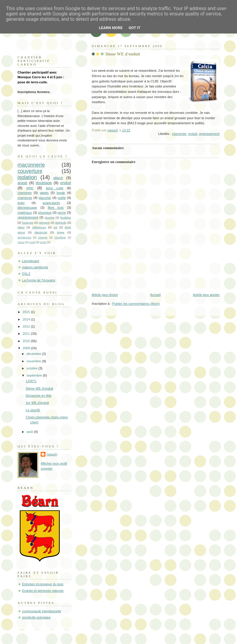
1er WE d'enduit (37, 403)
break (61, 193)
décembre (34, 354)
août (30, 432)
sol (55, 227)
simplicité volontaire (36, 617)
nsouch (52, 454)
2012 (27, 326)
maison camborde (35, 267)
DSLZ (26, 274)
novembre (34, 361)
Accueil (155, 295)
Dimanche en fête (39, 396)
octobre (32, 368)
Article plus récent (105, 295)
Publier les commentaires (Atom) (136, 304)
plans (21, 227)
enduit (192, 134)
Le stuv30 (33, 410)
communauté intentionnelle (42, 611)
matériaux (25, 213)
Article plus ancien (206, 295)
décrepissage (27, 208)
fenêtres (66, 217)
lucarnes (28, 223)
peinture (44, 223)
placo (58, 178)
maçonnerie (31, 165)
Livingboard (30, 261)
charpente (25, 198)
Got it (135, 28)
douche (49, 217)
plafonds (61, 223)
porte (32, 242)
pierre (62, 213)
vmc (30, 188)
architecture (24, 237)
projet (43, 242)
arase (22, 183)
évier (21, 203)
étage (61, 232)
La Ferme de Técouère (39, 280)
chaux (21, 242)
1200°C (31, 381)
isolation (27, 177)
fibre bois (56, 208)
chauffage (60, 237)
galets (44, 193)
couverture (30, 171)
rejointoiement (209, 134)
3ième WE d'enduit (39, 388)
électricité (41, 232)
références (39, 227)
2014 (27, 319)
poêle (62, 198)
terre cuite (55, 188)
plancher (45, 198)
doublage (44, 183)
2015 (27, 312)
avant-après (51, 203)
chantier (43, 237)
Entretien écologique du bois (43, 584)
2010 (27, 341)
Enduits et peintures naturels (43, 591)
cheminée (179, 134)
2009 (27, 348)
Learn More (111, 28)
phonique (45, 213)
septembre (35, 375)
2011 (27, 334)
